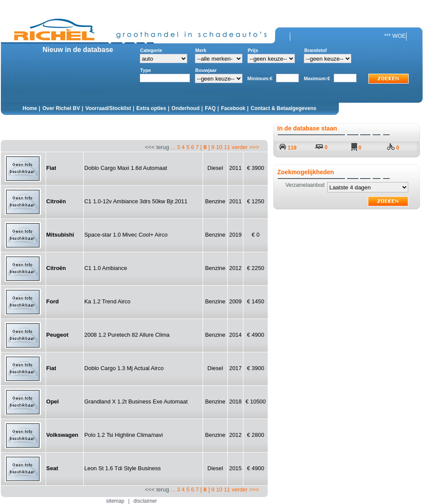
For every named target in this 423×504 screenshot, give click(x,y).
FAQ (210, 108)
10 (219, 147)
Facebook (233, 108)
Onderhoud (185, 108)
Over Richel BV (61, 108)
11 (227, 147)
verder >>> (245, 147)
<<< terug (202, 147)
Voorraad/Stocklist (108, 108)
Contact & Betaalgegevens (284, 108)
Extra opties (151, 108)
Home (30, 108)
